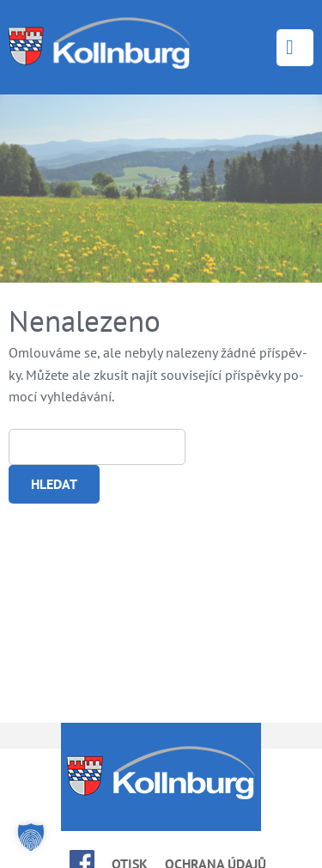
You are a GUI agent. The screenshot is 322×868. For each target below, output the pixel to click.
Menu (295, 48)
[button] (31, 837)
